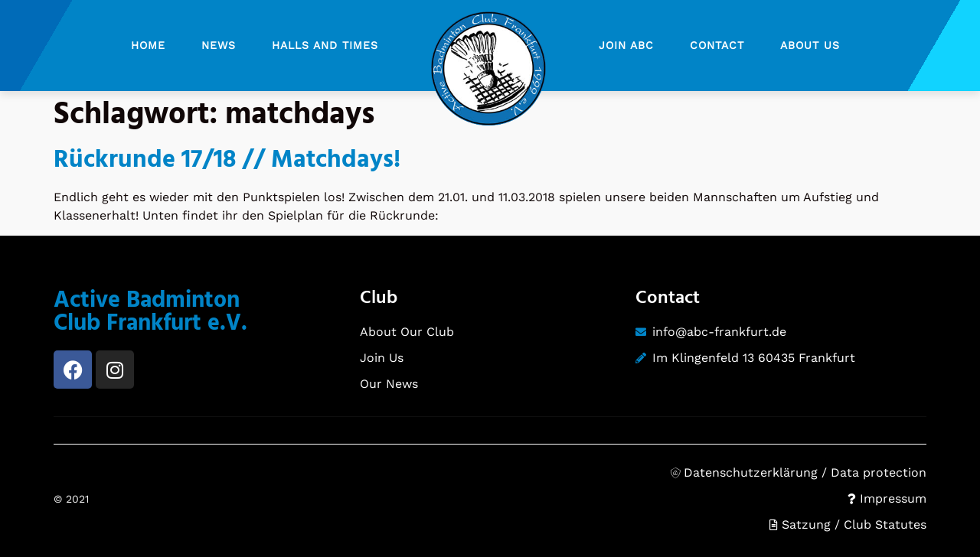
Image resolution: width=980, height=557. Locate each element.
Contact (717, 45)
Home (148, 45)
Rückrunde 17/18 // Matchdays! (227, 160)
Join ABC (626, 45)
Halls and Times (325, 45)
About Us (810, 45)
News (219, 45)
